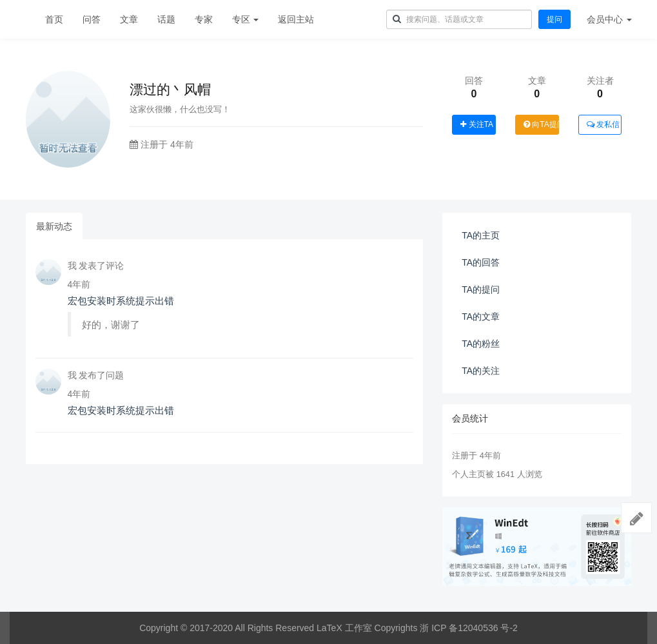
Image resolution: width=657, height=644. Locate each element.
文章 (129, 19)
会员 (609, 19)
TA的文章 (481, 317)
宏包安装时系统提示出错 (121, 301)
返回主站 (296, 19)
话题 (166, 19)
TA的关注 (481, 371)
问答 (92, 19)
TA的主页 (481, 235)
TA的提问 (481, 289)
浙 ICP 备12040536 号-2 (469, 628)
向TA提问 (541, 124)
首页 (54, 19)
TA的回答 (481, 262)
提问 (554, 19)
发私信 (603, 124)
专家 (204, 19)
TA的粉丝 (481, 344)
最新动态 (54, 226)
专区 (246, 19)
